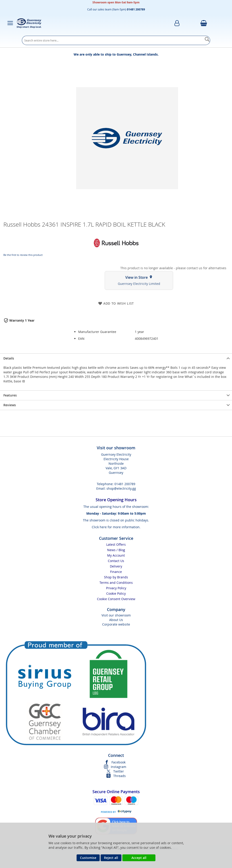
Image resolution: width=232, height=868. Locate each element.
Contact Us (116, 561)
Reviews (10, 405)
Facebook (118, 762)
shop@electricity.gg (121, 488)
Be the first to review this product (23, 255)
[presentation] (116, 358)
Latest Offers (116, 544)
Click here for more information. (116, 527)
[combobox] (116, 40)
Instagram (118, 767)
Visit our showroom (116, 615)
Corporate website (116, 624)
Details (9, 358)
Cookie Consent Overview (116, 599)
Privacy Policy (116, 588)
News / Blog (116, 550)
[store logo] (29, 23)
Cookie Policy (116, 593)
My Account (116, 555)
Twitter (119, 771)
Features (10, 395)
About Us (116, 620)
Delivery (116, 566)
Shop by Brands (116, 577)
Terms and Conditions (116, 583)
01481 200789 (125, 484)
